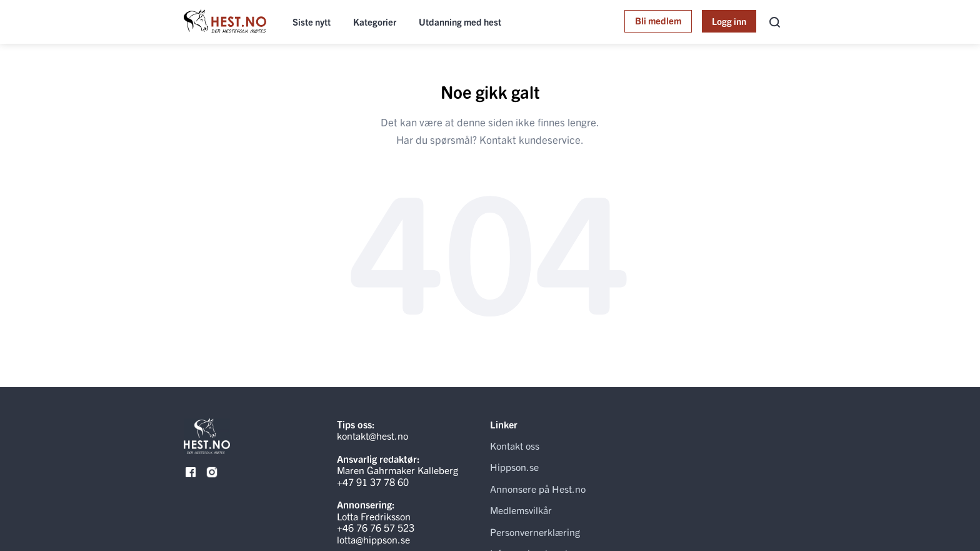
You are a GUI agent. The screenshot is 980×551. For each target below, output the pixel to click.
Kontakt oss (515, 445)
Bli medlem (658, 20)
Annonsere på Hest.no (538, 488)
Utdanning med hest (460, 22)
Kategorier (375, 22)
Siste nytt (312, 22)
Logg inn (729, 21)
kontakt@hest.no (372, 435)
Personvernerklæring (535, 532)
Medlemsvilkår (521, 510)
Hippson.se (514, 467)
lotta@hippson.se (373, 539)
